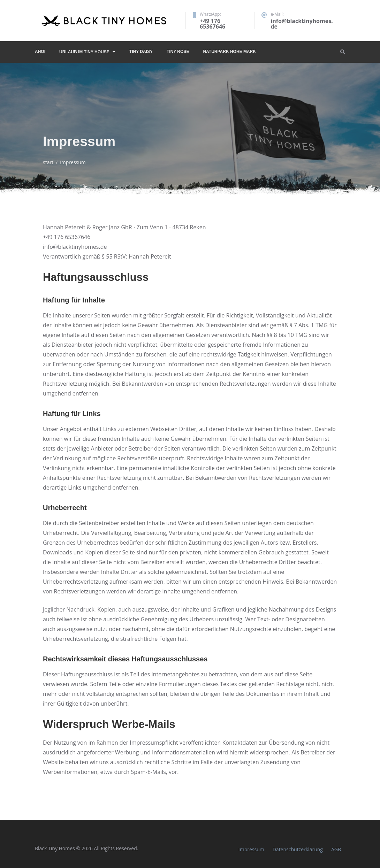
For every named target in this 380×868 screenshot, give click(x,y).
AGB (336, 849)
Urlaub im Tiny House (84, 52)
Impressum (251, 849)
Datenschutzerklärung (298, 849)
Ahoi (40, 52)
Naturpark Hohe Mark (229, 52)
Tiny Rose (178, 52)
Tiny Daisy (141, 52)
